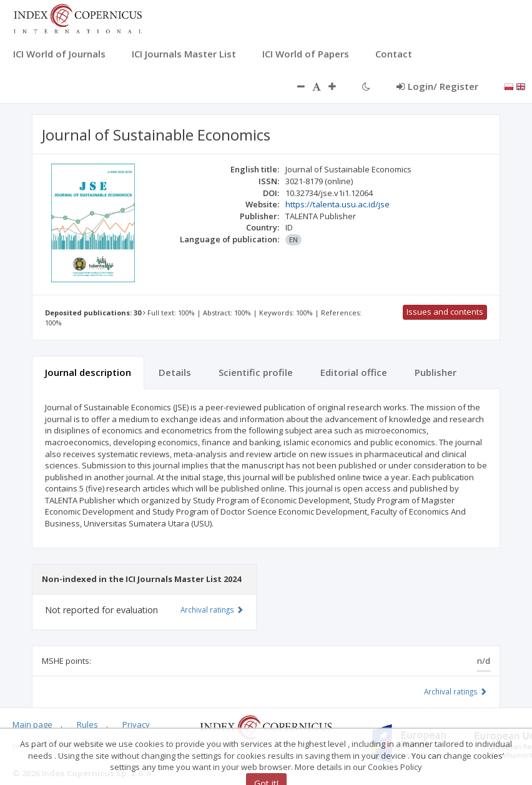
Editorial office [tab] (354, 372)
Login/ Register (437, 86)
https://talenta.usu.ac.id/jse (337, 204)
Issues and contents (445, 312)
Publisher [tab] (436, 372)
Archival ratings (456, 691)
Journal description (88, 372)
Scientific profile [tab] (256, 372)
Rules (87, 724)
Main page (32, 724)
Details (175, 372)
